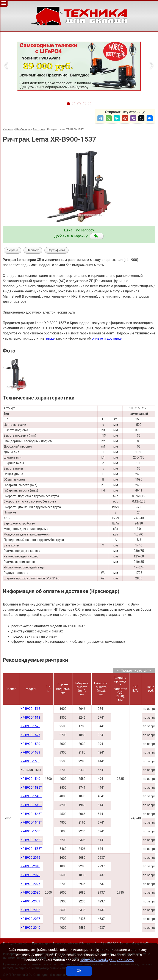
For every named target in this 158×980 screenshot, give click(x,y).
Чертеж (13, 250)
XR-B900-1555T (31, 849)
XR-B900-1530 (30, 744)
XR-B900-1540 (30, 779)
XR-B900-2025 (30, 875)
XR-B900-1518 (30, 718)
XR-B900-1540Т (31, 796)
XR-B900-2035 (30, 910)
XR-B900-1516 (30, 709)
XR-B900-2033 (30, 901)
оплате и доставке (107, 338)
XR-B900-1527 (30, 735)
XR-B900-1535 (30, 761)
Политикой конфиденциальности (107, 960)
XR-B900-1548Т (31, 823)
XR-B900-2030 (30, 893)
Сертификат (56, 250)
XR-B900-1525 (30, 726)
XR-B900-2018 (30, 866)
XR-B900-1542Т (31, 805)
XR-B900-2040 (30, 928)
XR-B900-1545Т (31, 814)
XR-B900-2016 (30, 858)
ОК (79, 971)
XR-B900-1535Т (31, 788)
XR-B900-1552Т (31, 840)
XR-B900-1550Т (31, 831)
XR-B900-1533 (30, 753)
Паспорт (33, 250)
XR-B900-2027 (30, 884)
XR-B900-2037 (30, 919)
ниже (50, 338)
